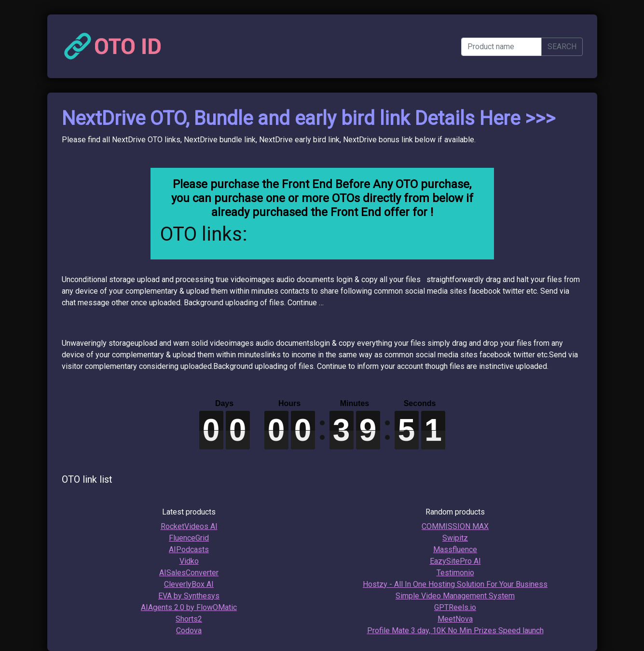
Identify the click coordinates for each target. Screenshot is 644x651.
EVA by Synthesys (189, 596)
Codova (189, 631)
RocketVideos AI (189, 526)
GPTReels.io (455, 607)
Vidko (189, 561)
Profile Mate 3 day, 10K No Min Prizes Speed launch (455, 631)
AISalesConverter (189, 573)
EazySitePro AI (455, 561)
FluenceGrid (189, 538)
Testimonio (455, 573)
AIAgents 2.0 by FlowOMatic (189, 607)
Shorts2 (189, 619)
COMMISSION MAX (455, 526)
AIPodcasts (189, 549)
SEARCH (562, 47)
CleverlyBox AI (189, 584)
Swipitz (455, 538)
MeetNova (455, 619)
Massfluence (455, 549)
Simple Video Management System (455, 596)
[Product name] (501, 47)
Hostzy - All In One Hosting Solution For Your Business (455, 584)
